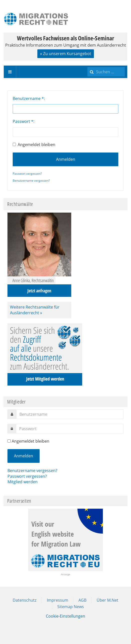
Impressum (58, 600)
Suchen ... (88, 66)
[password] (70, 429)
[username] (70, 414)
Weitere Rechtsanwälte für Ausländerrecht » (35, 310)
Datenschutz (25, 600)
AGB (82, 600)
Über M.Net (107, 600)
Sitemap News (71, 607)
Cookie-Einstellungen (65, 616)
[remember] (9, 441)
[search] (106, 72)
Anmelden (66, 159)
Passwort (23, 121)
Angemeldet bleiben (34, 145)
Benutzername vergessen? (31, 181)
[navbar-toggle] (10, 72)
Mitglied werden (23, 482)
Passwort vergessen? (27, 174)
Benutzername (28, 98)
